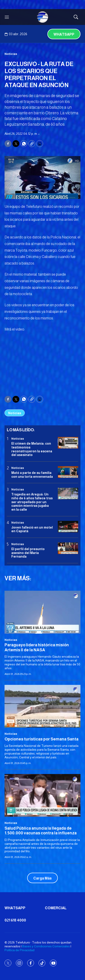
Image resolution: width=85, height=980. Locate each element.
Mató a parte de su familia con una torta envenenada (32, 475)
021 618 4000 (15, 920)
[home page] (43, 17)
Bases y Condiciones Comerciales (46, 946)
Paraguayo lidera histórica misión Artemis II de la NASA (37, 647)
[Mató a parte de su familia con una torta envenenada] (68, 472)
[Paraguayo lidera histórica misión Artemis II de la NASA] (42, 612)
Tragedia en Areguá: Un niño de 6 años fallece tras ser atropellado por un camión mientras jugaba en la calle (32, 502)
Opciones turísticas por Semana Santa (41, 739)
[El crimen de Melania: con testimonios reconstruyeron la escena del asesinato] (68, 443)
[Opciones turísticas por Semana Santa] (42, 706)
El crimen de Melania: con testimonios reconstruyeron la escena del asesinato (32, 449)
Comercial (56, 908)
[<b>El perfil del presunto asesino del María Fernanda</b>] (68, 548)
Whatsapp (64, 34)
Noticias (11, 54)
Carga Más (42, 878)
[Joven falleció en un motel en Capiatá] (68, 527)
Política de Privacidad (19, 950)
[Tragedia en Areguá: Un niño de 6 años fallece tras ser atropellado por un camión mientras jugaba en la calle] (68, 494)
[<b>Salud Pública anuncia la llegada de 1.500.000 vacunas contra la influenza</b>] (42, 795)
